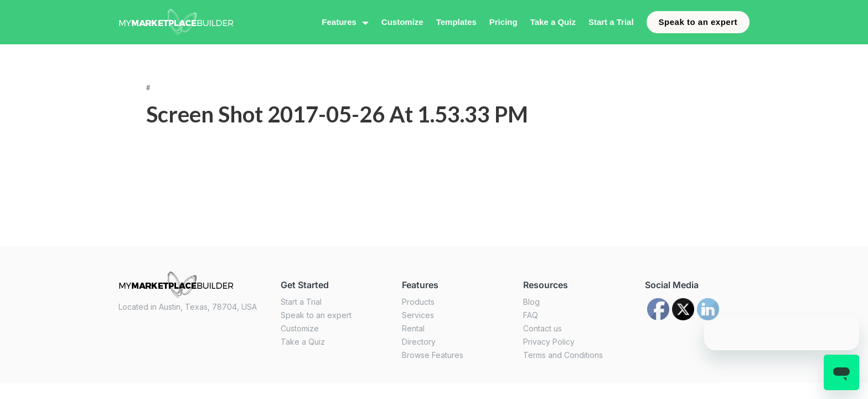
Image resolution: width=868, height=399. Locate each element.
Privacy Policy (549, 342)
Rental (413, 328)
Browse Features (433, 355)
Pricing (503, 22)
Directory (419, 342)
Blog (531, 302)
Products (418, 302)
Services (418, 315)
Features (339, 22)
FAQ (531, 315)
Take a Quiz (553, 22)
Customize (402, 22)
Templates (456, 22)
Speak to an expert (698, 22)
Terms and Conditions (563, 355)
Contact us (542, 328)
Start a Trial (611, 22)
